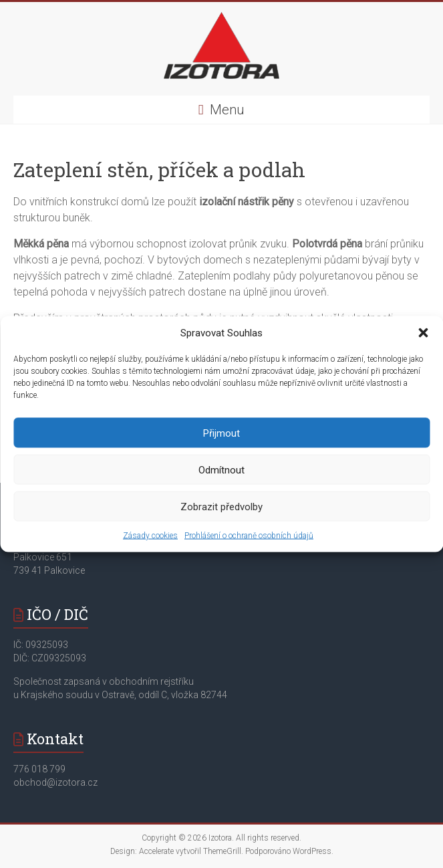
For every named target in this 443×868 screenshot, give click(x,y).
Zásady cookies (150, 536)
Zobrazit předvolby (221, 506)
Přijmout (221, 433)
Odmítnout (221, 469)
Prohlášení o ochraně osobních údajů (249, 536)
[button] (423, 333)
